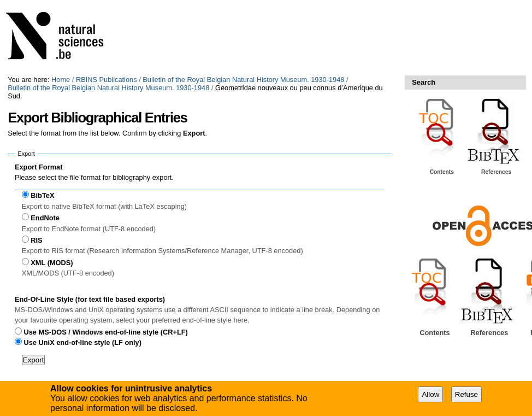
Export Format (39, 167)
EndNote (45, 218)
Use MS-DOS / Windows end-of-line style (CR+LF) (106, 332)
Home (61, 80)
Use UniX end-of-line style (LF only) (83, 342)
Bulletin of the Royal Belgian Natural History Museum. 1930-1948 (243, 80)
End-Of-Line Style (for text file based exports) (90, 299)
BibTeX (42, 195)
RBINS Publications (107, 80)
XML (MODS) (52, 263)
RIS (36, 240)
